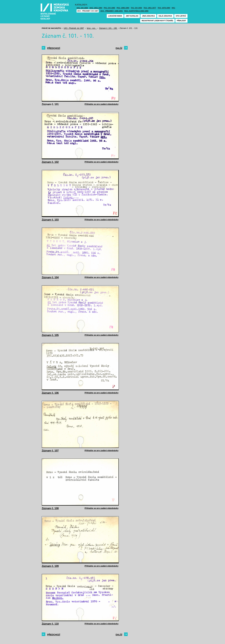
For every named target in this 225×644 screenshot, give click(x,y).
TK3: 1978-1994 (164, 8)
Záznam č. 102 (50, 162)
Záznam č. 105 (50, 335)
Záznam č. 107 (50, 451)
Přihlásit (181, 21)
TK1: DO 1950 (136, 8)
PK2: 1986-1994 (123, 8)
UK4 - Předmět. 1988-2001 (111, 11)
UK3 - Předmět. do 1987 (88, 11)
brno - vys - (92, 28)
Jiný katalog (132, 16)
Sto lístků (181, 16)
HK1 (173, 8)
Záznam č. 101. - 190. (108, 28)
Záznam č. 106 (50, 393)
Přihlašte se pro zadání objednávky (101, 104)
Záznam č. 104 (50, 277)
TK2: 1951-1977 (150, 8)
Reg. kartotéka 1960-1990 (136, 11)
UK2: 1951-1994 (96, 8)
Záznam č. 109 (50, 566)
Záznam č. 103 (50, 220)
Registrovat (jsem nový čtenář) (157, 21)
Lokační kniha (115, 16)
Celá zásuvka (165, 16)
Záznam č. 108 (50, 508)
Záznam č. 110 (50, 624)
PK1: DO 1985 (109, 8)
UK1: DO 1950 (82, 8)
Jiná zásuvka (148, 16)
